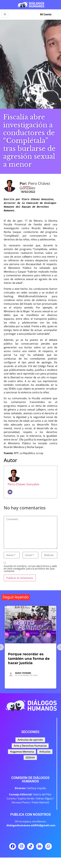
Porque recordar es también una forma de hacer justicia (29, 659)
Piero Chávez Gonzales (23, 484)
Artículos (13, 649)
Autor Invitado (23, 673)
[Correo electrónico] (10, 492)
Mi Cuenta (46, 14)
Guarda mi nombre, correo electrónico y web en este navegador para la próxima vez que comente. (30, 569)
